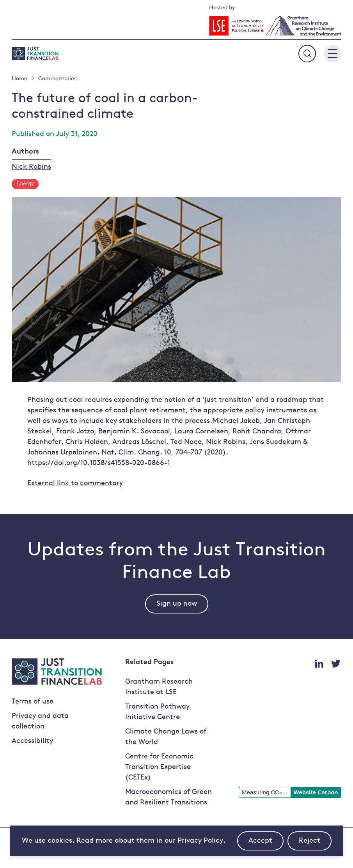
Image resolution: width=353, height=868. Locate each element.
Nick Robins (31, 167)
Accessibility (32, 741)
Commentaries (57, 79)
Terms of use (33, 702)
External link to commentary (75, 483)
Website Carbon (316, 792)
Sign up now (177, 604)
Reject (315, 844)
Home (20, 79)
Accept (266, 844)
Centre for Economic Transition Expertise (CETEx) (159, 767)
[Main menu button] (333, 54)
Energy (25, 184)
